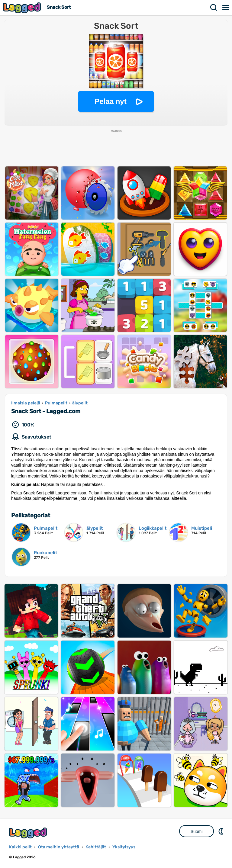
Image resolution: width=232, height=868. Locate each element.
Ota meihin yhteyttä (59, 847)
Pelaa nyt (110, 101)
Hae (214, 8)
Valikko (226, 8)
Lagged (23, 8)
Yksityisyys (124, 847)
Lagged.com (29, 833)
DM (221, 831)
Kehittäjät (96, 847)
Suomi (197, 831)
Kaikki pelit (20, 847)
